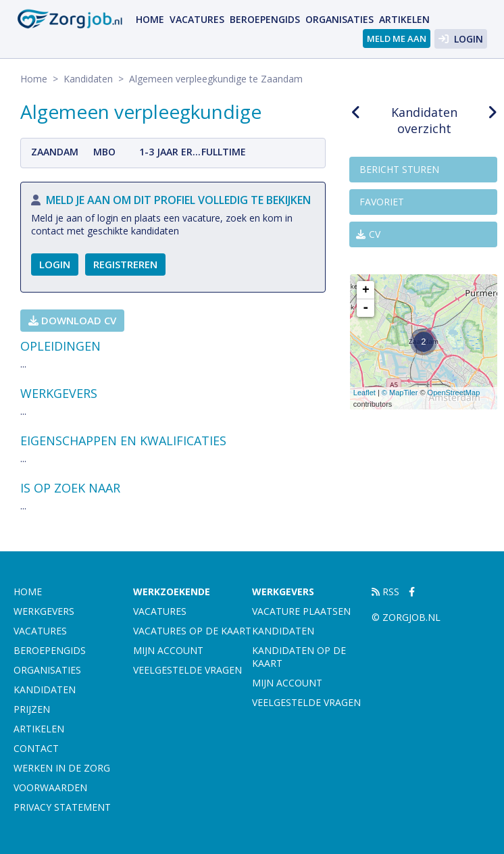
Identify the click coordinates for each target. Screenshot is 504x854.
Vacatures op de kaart (192, 631)
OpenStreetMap (454, 393)
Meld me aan (397, 39)
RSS (385, 592)
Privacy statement (62, 807)
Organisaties (339, 19)
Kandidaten (88, 79)
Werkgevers (44, 611)
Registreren (125, 264)
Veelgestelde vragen (187, 670)
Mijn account (168, 650)
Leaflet (364, 393)
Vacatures (197, 19)
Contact (36, 748)
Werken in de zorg (62, 768)
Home (150, 19)
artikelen (404, 19)
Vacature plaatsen (301, 611)
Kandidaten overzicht (424, 120)
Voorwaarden (50, 787)
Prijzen (32, 709)
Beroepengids (265, 19)
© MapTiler (400, 393)
